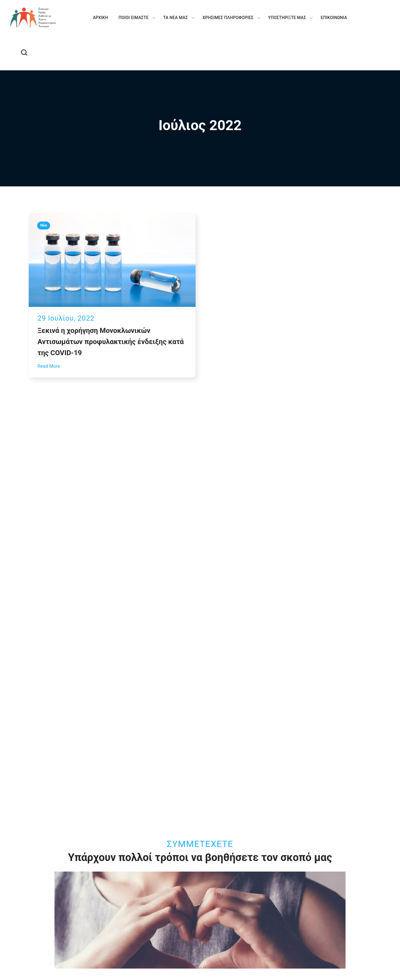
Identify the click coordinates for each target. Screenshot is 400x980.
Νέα (44, 225)
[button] (24, 53)
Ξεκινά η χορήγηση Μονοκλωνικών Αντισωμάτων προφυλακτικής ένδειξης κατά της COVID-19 (111, 342)
